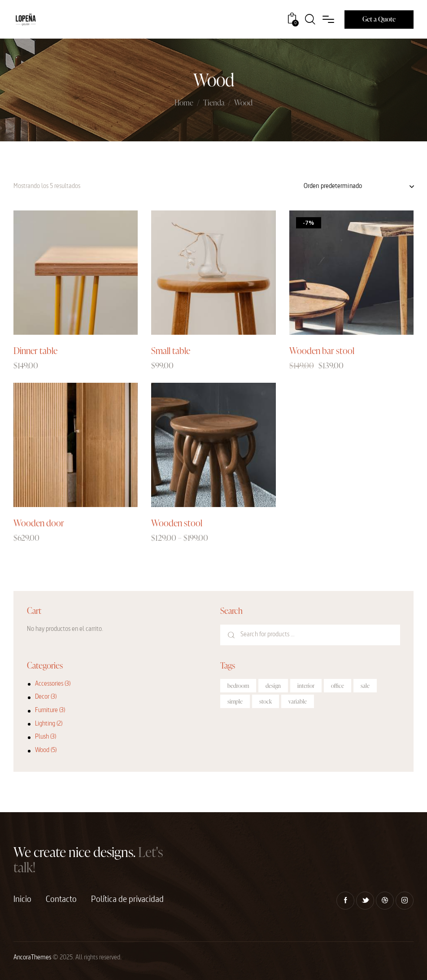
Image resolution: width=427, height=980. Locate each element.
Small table (171, 350)
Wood (42, 750)
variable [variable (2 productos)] (298, 701)
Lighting (45, 724)
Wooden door (39, 523)
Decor (42, 697)
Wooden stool (177, 523)
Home (184, 103)
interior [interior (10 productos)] (306, 686)
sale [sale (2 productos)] (365, 686)
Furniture (46, 711)
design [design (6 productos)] (273, 686)
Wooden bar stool (322, 350)
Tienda (214, 103)
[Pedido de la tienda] (359, 187)
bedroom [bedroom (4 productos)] (238, 686)
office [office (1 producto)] (338, 686)
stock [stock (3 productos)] (266, 701)
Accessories (49, 684)
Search (231, 635)
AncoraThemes (32, 958)
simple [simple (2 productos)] (235, 701)
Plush (42, 737)
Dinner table (35, 350)
